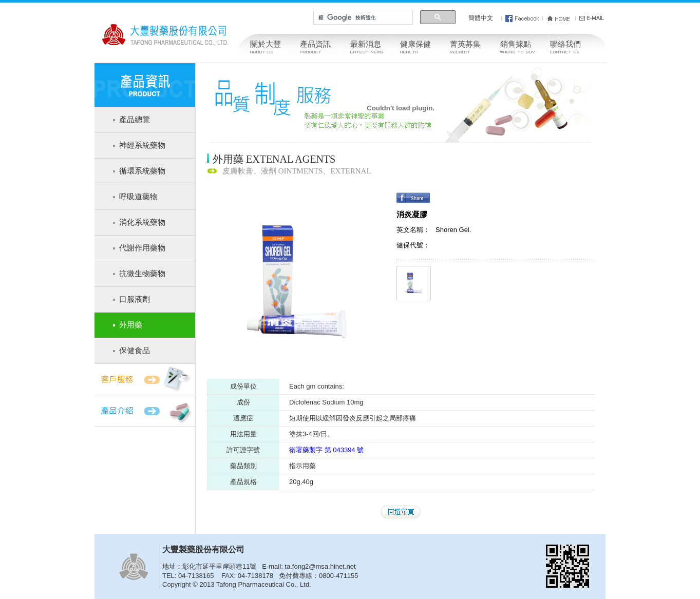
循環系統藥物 (142, 171)
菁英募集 (465, 44)
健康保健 (415, 44)
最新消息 (366, 44)
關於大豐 (266, 44)
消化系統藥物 (142, 222)
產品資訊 (315, 44)
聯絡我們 (565, 44)
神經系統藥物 (142, 145)
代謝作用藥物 (142, 248)
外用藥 (131, 325)
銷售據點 (516, 44)
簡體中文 (481, 18)
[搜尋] (362, 17)
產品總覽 (135, 120)
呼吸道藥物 (138, 197)
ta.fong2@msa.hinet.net (320, 566)
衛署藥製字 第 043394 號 (326, 450)
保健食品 (135, 351)
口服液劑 (135, 299)
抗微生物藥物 (142, 274)
